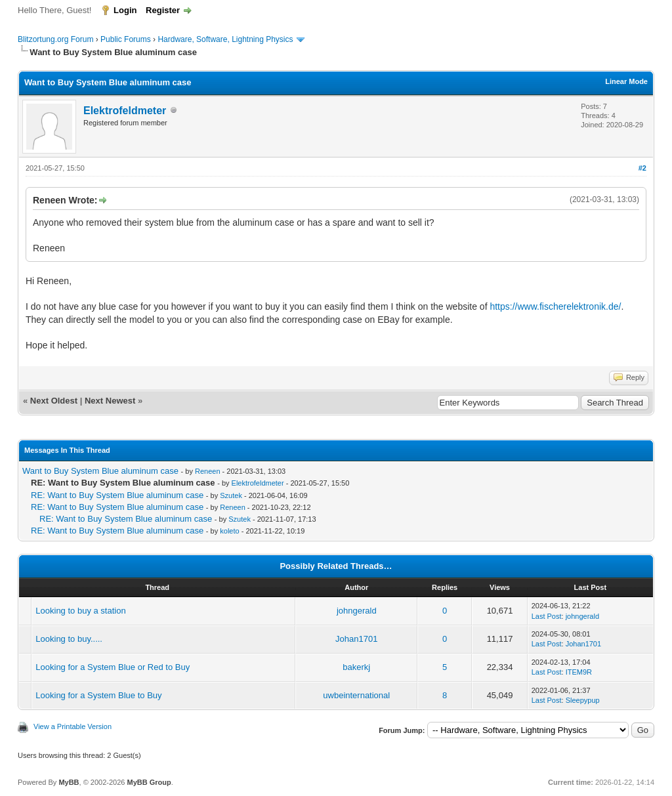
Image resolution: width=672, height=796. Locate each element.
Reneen (208, 471)
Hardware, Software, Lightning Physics (225, 39)
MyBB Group (149, 782)
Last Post (547, 616)
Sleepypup (583, 700)
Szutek (231, 495)
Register (163, 10)
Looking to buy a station (80, 611)
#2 (642, 168)
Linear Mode (626, 81)
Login (125, 10)
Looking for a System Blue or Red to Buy (113, 667)
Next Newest (110, 401)
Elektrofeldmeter (125, 111)
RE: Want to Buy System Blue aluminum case (117, 495)
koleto (229, 531)
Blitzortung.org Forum (55, 39)
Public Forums (126, 39)
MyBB (69, 782)
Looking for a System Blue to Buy (98, 695)
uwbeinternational (356, 695)
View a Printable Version (73, 726)
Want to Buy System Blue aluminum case (100, 471)
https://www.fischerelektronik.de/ (555, 306)
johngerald (357, 611)
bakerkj (356, 667)
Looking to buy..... (69, 639)
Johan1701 (356, 639)
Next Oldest (54, 401)
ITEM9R (579, 672)
